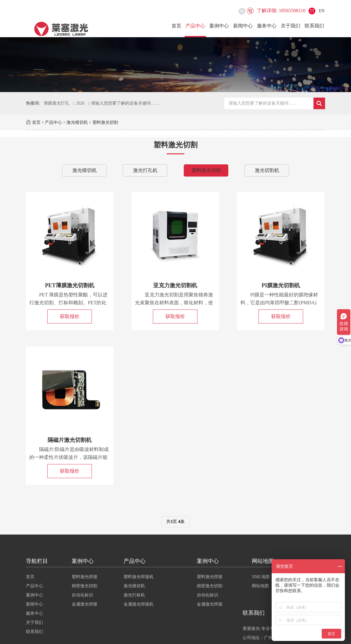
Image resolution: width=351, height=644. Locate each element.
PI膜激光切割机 (281, 285)
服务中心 (267, 26)
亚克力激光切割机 (175, 285)
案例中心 (219, 26)
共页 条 (175, 522)
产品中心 (195, 26)
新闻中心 (243, 26)
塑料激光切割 (105, 122)
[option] (175, 65)
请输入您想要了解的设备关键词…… (125, 103)
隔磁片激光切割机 (70, 440)
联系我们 (314, 26)
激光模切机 (77, 122)
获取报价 (70, 316)
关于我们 (291, 26)
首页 (176, 26)
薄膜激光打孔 (56, 103)
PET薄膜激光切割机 (70, 285)
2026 (80, 103)
